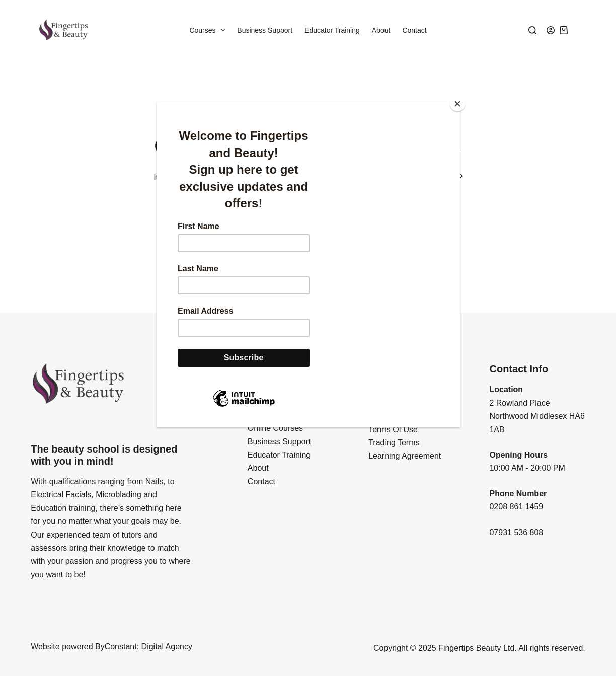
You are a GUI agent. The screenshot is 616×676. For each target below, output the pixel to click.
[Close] (457, 104)
